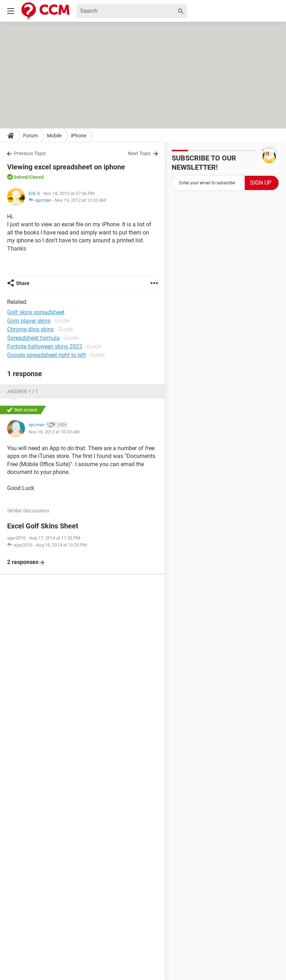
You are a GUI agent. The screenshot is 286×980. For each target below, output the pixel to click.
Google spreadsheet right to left (46, 355)
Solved (20, 177)
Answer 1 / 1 (23, 391)
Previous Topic (30, 153)
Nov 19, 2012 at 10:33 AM (80, 200)
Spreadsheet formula (33, 338)
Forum (30, 136)
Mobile (54, 136)
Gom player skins (29, 321)
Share (23, 283)
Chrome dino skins (30, 329)
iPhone (79, 136)
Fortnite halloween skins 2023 (45, 346)
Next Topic (139, 153)
